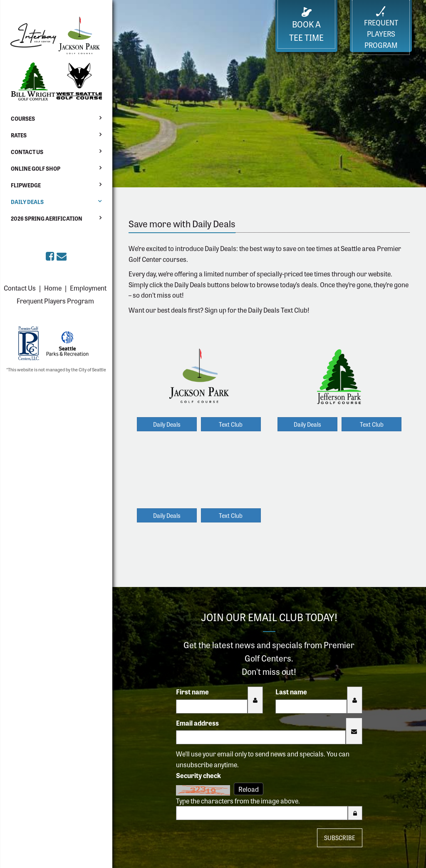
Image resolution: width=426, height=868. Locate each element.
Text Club (231, 424)
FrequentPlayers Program (381, 28)
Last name (291, 691)
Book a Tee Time (306, 25)
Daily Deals (27, 202)
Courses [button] (23, 118)
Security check (198, 775)
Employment (88, 288)
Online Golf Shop (36, 168)
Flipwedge (26, 185)
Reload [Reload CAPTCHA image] (249, 789)
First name (192, 691)
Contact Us (27, 152)
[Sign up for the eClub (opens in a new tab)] (62, 255)
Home (53, 288)
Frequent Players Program (55, 301)
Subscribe (340, 838)
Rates (19, 135)
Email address (197, 723)
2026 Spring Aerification (47, 218)
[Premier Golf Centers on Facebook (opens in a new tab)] (51, 255)
